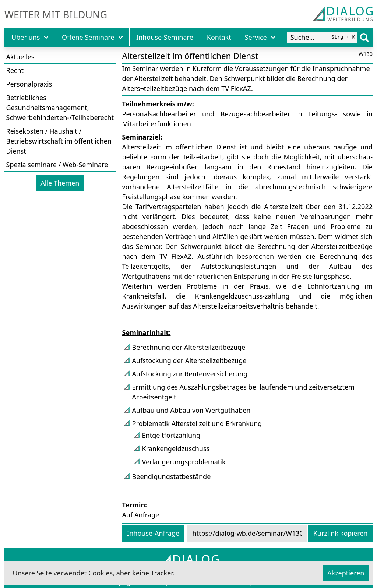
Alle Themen (60, 183)
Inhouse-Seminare (165, 37)
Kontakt (219, 37)
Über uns (30, 37)
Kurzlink (341, 533)
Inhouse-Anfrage (153, 533)
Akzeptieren (346, 573)
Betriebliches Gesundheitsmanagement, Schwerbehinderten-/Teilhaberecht (60, 108)
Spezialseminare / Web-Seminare (57, 165)
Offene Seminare (92, 37)
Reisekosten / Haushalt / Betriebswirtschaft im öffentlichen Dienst (59, 141)
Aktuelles (20, 57)
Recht (15, 70)
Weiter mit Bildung (56, 15)
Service (260, 37)
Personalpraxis (29, 84)
